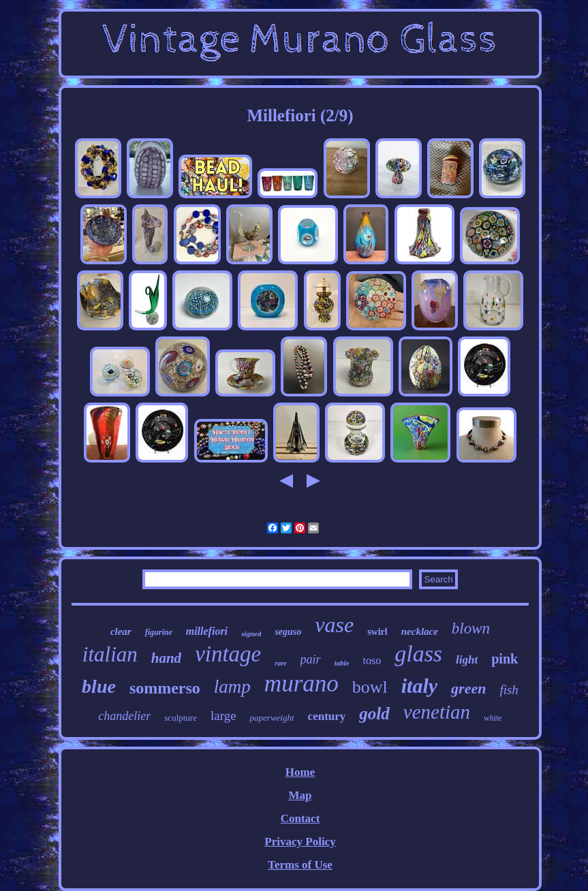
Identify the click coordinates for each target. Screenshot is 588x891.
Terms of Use (300, 865)
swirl (377, 632)
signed (251, 634)
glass (418, 654)
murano (301, 684)
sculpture (181, 718)
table (342, 663)
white (493, 718)
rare (280, 663)
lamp (232, 687)
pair (311, 659)
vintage (228, 654)
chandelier (124, 716)
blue (99, 686)
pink (505, 659)
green (468, 688)
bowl (370, 687)
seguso (288, 632)
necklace (420, 631)
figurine (159, 632)
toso (372, 660)
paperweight (272, 718)
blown (471, 628)
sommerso (165, 688)
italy (419, 686)
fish (509, 690)
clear (121, 631)
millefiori (207, 631)
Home (300, 772)
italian (110, 654)
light (467, 660)
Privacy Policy (300, 842)
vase (334, 625)
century (327, 716)
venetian (437, 712)
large (223, 716)
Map (300, 795)
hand (166, 658)
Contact (300, 818)
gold (374, 714)
